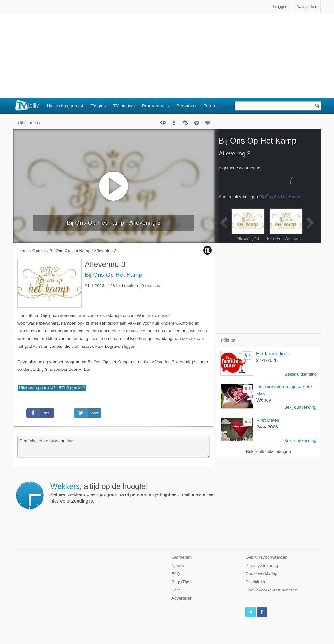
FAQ (176, 574)
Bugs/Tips (181, 582)
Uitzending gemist (65, 106)
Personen (186, 106)
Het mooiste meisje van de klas (284, 390)
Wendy (264, 400)
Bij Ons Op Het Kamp (113, 275)
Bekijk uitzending (301, 374)
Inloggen (280, 7)
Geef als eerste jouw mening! (113, 447)
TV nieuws (124, 106)
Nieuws (179, 565)
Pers (176, 590)
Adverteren (182, 598)
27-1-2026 (267, 360)
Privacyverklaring (262, 565)
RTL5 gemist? (72, 388)
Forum (210, 106)
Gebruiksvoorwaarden (266, 557)
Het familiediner (273, 354)
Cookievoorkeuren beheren (271, 590)
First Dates (268, 420)
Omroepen (181, 557)
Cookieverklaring (261, 574)
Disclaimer (255, 582)
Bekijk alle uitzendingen (268, 452)
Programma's (155, 106)
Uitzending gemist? (37, 388)
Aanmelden (306, 7)
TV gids (98, 106)
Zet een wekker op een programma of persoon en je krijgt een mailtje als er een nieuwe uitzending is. (133, 493)
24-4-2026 (267, 427)
